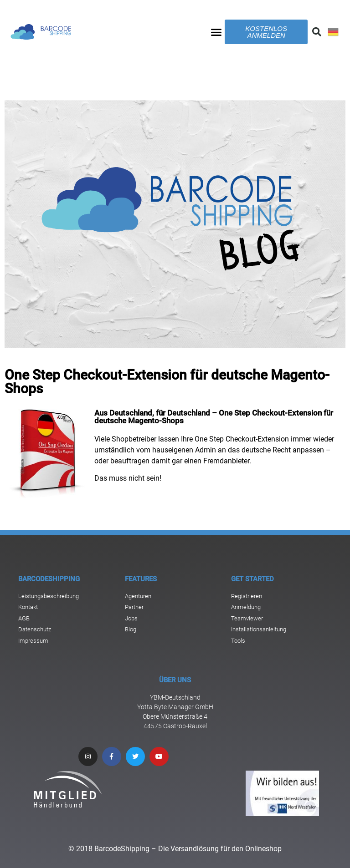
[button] (216, 32)
